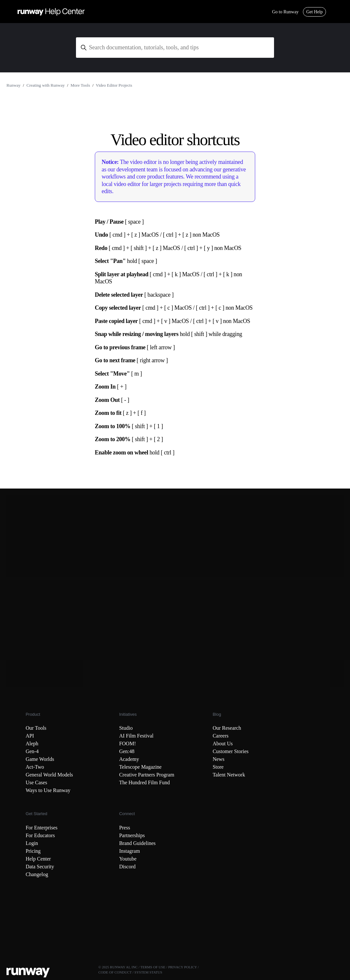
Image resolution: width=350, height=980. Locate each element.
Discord (127, 867)
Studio (126, 728)
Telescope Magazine (140, 767)
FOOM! (128, 744)
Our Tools (36, 728)
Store (218, 767)
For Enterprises (42, 828)
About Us (223, 744)
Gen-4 (32, 751)
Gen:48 (127, 751)
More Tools (80, 85)
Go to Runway (285, 12)
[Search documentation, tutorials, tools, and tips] (175, 48)
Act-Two (35, 767)
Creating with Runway (45, 85)
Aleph (32, 744)
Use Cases (36, 782)
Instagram (130, 851)
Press (125, 828)
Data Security (40, 867)
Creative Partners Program (147, 775)
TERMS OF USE (153, 967)
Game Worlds (40, 759)
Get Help (314, 12)
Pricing (33, 851)
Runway (13, 85)
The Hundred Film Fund (144, 782)
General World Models (49, 775)
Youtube (128, 859)
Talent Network (229, 775)
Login (32, 843)
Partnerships (132, 835)
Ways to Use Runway (48, 790)
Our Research (227, 728)
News (219, 759)
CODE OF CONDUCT (115, 972)
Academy (129, 759)
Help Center (38, 859)
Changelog (37, 874)
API (30, 736)
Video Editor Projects (114, 85)
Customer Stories (231, 751)
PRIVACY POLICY (183, 967)
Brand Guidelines (137, 843)
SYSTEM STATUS (148, 972)
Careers (221, 736)
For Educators (40, 835)
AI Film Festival (136, 736)
